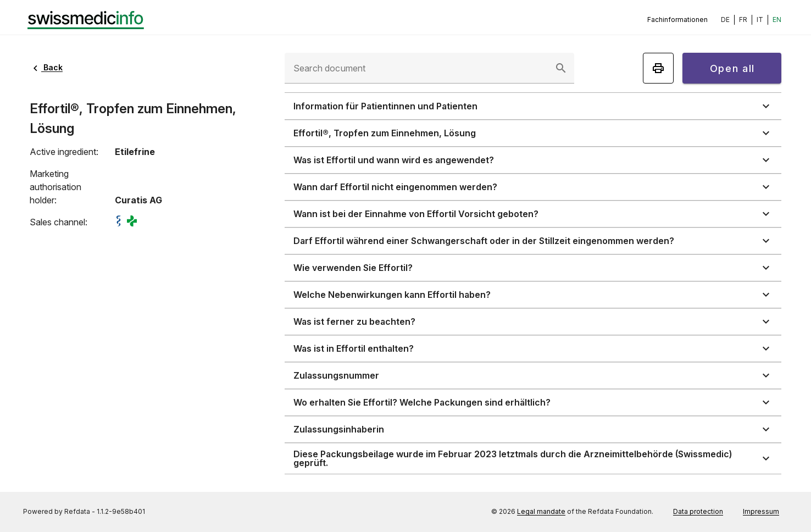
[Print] (658, 68)
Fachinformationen (677, 20)
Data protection (698, 511)
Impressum (761, 511)
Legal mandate (541, 511)
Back (46, 67)
